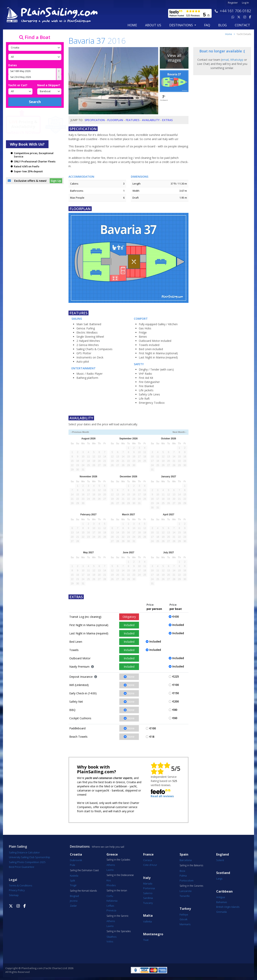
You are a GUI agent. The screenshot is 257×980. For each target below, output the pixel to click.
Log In (245, 3)
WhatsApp (237, 60)
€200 (176, 701)
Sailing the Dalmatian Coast (84, 870)
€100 (176, 685)
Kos (109, 880)
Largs (219, 879)
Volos (110, 941)
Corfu (110, 896)
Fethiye (184, 915)
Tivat (146, 940)
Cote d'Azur (150, 865)
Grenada (221, 912)
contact (242, 25)
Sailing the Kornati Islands (83, 891)
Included (129, 625)
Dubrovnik (76, 860)
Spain (184, 854)
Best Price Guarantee (22, 867)
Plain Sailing (18, 846)
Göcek (183, 919)
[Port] (35, 57)
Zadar (73, 906)
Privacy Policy (17, 890)
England (223, 854)
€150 (176, 693)
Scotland (223, 873)
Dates (13, 65)
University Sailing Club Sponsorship (30, 857)
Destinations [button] (181, 25)
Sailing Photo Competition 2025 (27, 862)
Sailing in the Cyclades (118, 860)
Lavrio (110, 870)
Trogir (73, 885)
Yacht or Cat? (18, 85)
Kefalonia (112, 901)
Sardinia (148, 898)
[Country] (35, 48)
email (225, 60)
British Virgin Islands (228, 907)
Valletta (148, 921)
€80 (175, 710)
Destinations (80, 846)
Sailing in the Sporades (119, 931)
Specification (95, 120)
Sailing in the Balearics (191, 865)
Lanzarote (186, 891)
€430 (176, 617)
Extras (167, 120)
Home (132, 25)
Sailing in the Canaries (191, 886)
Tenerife (185, 896)
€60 (175, 718)
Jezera (74, 901)
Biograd (74, 896)
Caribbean (224, 891)
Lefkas (110, 906)
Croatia (76, 854)
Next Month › (179, 432)
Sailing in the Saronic (118, 916)
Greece (112, 854)
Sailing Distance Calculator (24, 852)
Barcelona (186, 860)
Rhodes (111, 885)
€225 (176, 676)
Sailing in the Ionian (117, 891)
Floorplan (115, 120)
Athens (111, 865)
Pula (72, 865)
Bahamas (222, 902)
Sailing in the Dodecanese (120, 875)
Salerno (148, 893)
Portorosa (149, 888)
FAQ (207, 25)
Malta (148, 916)
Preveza (111, 910)
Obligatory (129, 617)
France (148, 854)
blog (222, 25)
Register (233, 3)
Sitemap (14, 895)
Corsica (148, 860)
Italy (147, 878)
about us (153, 25)
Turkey (185, 909)
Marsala (148, 883)
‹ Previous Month (80, 432)
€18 (152, 737)
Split (72, 880)
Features (133, 120)
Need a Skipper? (49, 85)
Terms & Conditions (20, 885)
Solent (220, 860)
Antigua (221, 897)
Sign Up (56, 181)
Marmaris (185, 924)
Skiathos (111, 937)
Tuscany (148, 903)
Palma (183, 876)
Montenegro (153, 934)
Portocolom (187, 880)
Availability (151, 120)
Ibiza (182, 871)
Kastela (74, 876)
